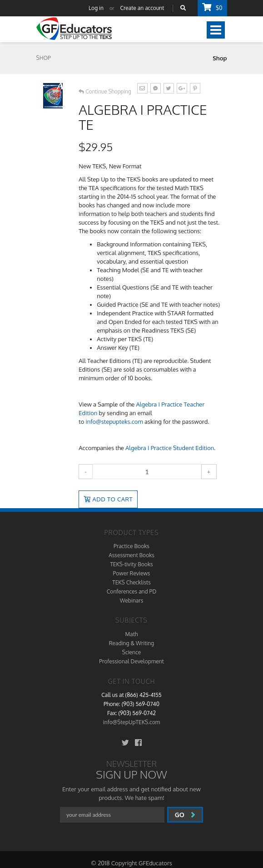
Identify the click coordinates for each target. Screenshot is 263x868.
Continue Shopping (105, 91)
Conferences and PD (131, 591)
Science (131, 652)
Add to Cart (108, 499)
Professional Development (131, 661)
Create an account (142, 8)
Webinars (131, 601)
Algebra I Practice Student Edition (170, 448)
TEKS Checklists (131, 582)
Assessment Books (131, 555)
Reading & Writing (132, 643)
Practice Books (131, 546)
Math (132, 634)
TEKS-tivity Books (131, 564)
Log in (96, 8)
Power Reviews (132, 573)
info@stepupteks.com (114, 422)
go (185, 815)
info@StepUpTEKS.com (131, 722)
